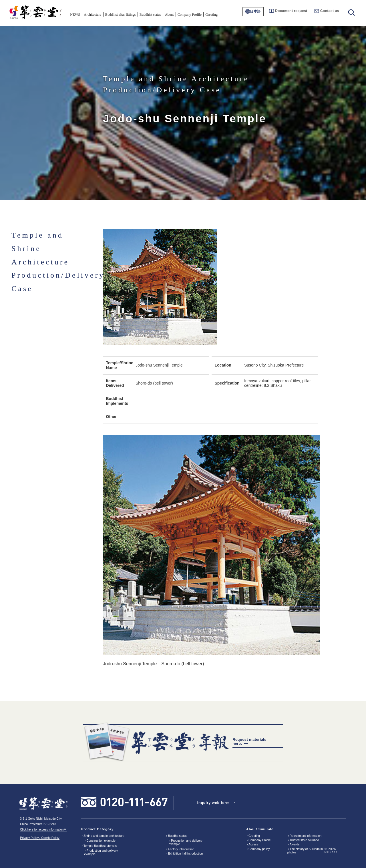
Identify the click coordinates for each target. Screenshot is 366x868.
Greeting (211, 15)
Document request (288, 11)
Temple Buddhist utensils (100, 846)
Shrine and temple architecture (104, 836)
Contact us (327, 11)
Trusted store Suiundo (304, 840)
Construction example (101, 841)
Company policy (259, 849)
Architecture (93, 15)
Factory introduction (181, 849)
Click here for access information (43, 829)
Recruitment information (306, 836)
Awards (295, 844)
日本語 (255, 11)
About (169, 15)
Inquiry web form (213, 803)
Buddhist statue (150, 15)
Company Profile (190, 15)
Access (253, 844)
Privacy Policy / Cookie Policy (40, 838)
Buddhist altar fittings (121, 15)
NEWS (75, 15)
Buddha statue (178, 836)
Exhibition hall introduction (185, 853)
